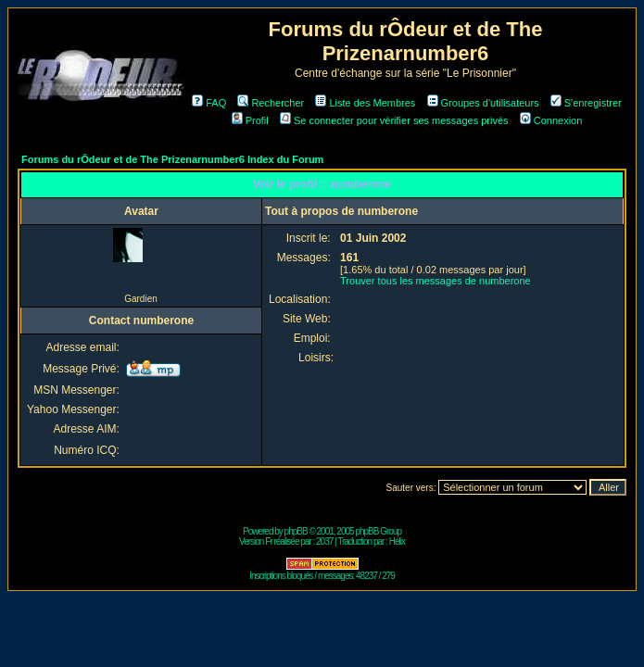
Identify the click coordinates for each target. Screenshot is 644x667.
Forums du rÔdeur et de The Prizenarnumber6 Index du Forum (172, 159)
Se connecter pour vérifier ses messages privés (394, 120)
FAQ (209, 103)
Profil (250, 120)
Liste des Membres (365, 103)
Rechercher (271, 103)
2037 (324, 541)
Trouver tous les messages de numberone (436, 281)
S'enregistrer (586, 103)
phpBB (296, 531)
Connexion (551, 120)
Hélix (397, 541)
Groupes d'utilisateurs (483, 103)
